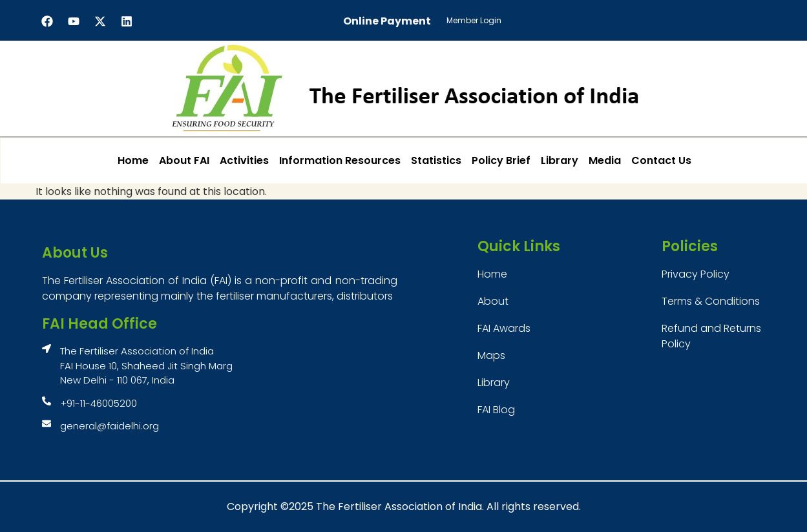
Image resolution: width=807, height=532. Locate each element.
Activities (244, 160)
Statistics (436, 160)
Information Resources (340, 160)
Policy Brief (501, 160)
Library (560, 160)
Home (133, 160)
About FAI (184, 160)
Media (605, 160)
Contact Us (661, 160)
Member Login (474, 20)
